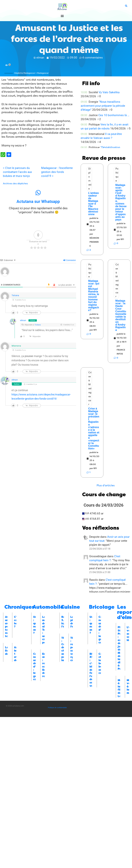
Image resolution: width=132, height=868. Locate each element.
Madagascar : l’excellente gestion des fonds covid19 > (57, 172)
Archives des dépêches (15, 184)
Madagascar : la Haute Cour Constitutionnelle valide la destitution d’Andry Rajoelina (121, 315)
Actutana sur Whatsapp (38, 201)
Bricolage (102, 607)
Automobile (48, 607)
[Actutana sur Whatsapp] (38, 193)
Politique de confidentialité (57, 708)
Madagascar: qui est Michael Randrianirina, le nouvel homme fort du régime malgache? (94, 296)
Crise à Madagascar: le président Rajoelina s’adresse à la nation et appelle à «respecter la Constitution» (94, 429)
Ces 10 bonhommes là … (114, 115)
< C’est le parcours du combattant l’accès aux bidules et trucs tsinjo (17, 172)
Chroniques (19, 607)
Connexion (70, 260)
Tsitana (15, 295)
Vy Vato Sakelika (109, 92)
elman (23, 320)
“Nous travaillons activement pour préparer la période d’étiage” (103, 106)
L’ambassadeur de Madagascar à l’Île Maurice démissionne (94, 204)
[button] (62, 16)
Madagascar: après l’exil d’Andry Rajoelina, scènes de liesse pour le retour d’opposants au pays (121, 202)
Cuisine (70, 607)
